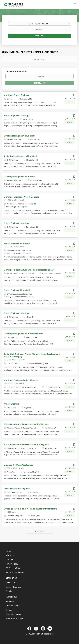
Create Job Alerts (13, 614)
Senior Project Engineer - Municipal (20, 156)
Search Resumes (13, 587)
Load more (40, 531)
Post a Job (10, 583)
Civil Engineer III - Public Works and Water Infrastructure (30, 509)
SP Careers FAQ (13, 568)
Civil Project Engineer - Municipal (19, 136)
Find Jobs (40, 36)
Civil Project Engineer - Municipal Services (23, 334)
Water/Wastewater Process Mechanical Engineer (27, 424)
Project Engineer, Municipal (17, 244)
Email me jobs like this (16, 71)
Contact (9, 560)
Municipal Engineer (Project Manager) (21, 380)
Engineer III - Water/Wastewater (19, 465)
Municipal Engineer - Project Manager (21, 197)
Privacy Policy (12, 564)
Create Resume (13, 606)
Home (9, 551)
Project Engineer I (12, 404)
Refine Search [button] (39, 59)
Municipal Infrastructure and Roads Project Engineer (29, 270)
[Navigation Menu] (75, 4)
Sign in (9, 610)
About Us (10, 555)
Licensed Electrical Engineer (17, 489)
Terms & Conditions (15, 572)
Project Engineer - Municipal (17, 116)
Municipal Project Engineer (16, 95)
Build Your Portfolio (15, 619)
